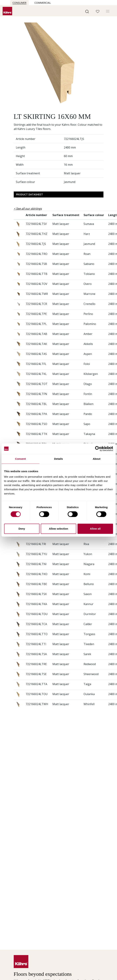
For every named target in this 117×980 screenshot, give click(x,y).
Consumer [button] (19, 3)
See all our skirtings (29, 209)
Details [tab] (59, 459)
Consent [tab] (20, 459)
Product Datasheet (29, 194)
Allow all (95, 529)
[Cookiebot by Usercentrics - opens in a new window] (98, 449)
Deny (22, 529)
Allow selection (58, 529)
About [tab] (97, 459)
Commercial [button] (43, 3)
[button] (87, 11)
